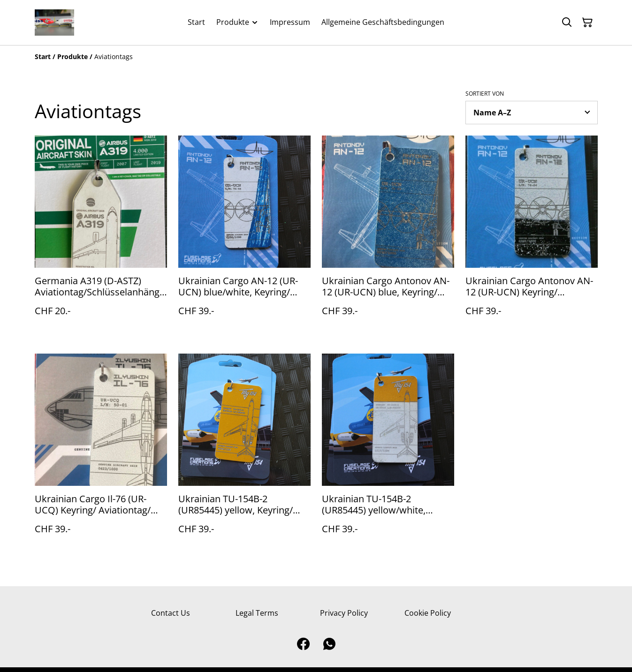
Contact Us (171, 613)
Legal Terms (257, 613)
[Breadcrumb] (316, 57)
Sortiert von (485, 94)
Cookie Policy (428, 613)
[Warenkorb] (587, 23)
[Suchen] (567, 23)
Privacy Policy (344, 613)
